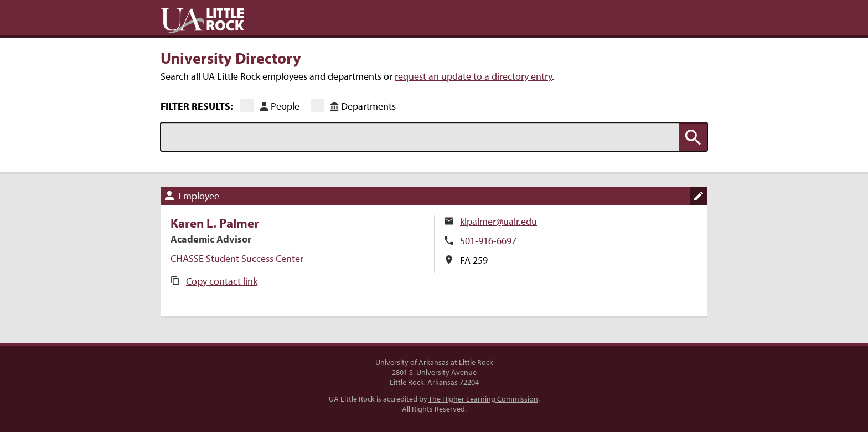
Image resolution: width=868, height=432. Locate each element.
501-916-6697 (488, 241)
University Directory (231, 58)
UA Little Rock (202, 20)
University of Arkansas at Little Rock (434, 362)
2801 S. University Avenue (434, 372)
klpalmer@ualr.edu (498, 221)
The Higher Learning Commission (483, 399)
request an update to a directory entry (473, 76)
